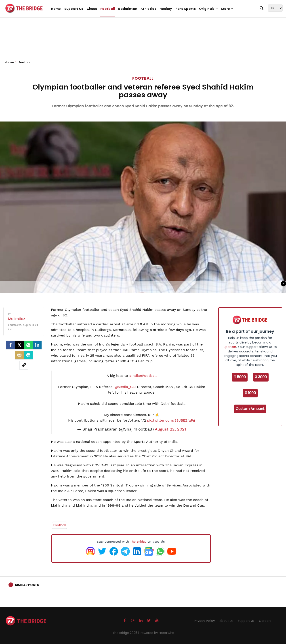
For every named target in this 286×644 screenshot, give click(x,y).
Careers (265, 621)
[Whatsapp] (28, 345)
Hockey (166, 9)
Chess (92, 9)
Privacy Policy (204, 621)
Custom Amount (250, 409)
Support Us (74, 9)
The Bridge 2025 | (126, 633)
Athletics (148, 9)
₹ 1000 (250, 393)
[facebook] (11, 345)
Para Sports (186, 9)
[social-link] (24, 365)
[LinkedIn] (37, 345)
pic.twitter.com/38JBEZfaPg (171, 420)
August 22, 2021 (170, 429)
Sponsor (230, 347)
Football (108, 9)
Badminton (128, 9)
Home (56, 9)
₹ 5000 (240, 377)
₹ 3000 (261, 377)
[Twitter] (19, 345)
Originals (208, 9)
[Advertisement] (143, 43)
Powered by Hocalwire (157, 633)
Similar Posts (27, 585)
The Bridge (138, 542)
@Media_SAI (125, 387)
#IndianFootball (143, 376)
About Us (226, 621)
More (227, 9)
